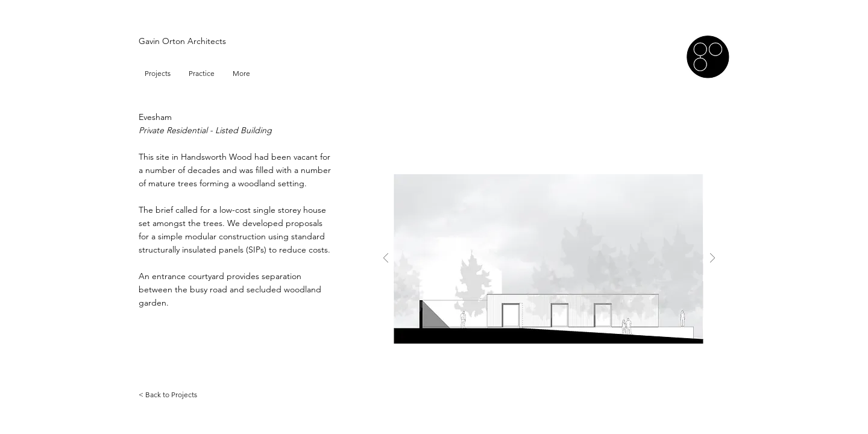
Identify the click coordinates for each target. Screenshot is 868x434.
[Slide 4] (571, 382)
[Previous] (386, 259)
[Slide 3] (557, 382)
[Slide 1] (528, 382)
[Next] (712, 259)
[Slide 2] (543, 382)
